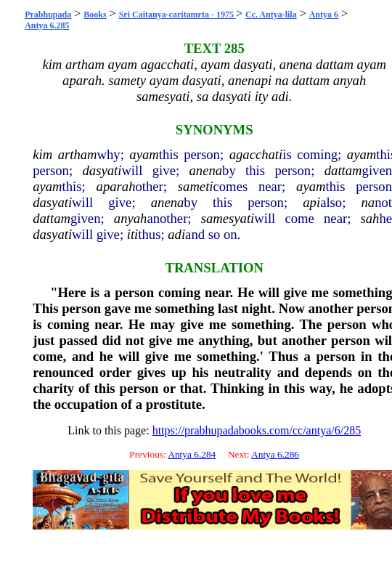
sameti (196, 186)
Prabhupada (48, 15)
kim (42, 154)
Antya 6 (324, 15)
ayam (144, 154)
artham (78, 154)
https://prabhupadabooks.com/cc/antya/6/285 (257, 430)
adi (176, 234)
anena (205, 170)
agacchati (256, 154)
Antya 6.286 (275, 454)
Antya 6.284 (192, 454)
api (311, 202)
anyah (131, 218)
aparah (116, 186)
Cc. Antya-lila (271, 15)
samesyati (228, 218)
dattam (343, 170)
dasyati (102, 170)
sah (369, 218)
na (368, 202)
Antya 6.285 (47, 25)
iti (133, 234)
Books (95, 15)
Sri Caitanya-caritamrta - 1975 (177, 15)
